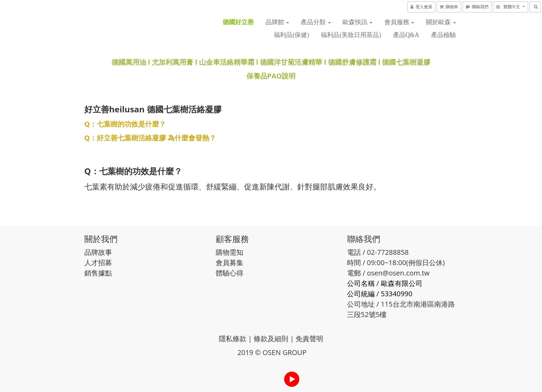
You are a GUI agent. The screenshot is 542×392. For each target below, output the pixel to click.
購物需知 (230, 252)
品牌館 (277, 22)
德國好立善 (238, 22)
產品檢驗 (443, 35)
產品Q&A (406, 35)
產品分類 (316, 22)
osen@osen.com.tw (398, 273)
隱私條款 (233, 339)
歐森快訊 (358, 22)
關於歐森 (441, 22)
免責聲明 (309, 339)
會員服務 (399, 22)
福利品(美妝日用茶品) (351, 35)
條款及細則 (271, 339)
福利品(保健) (291, 35)
